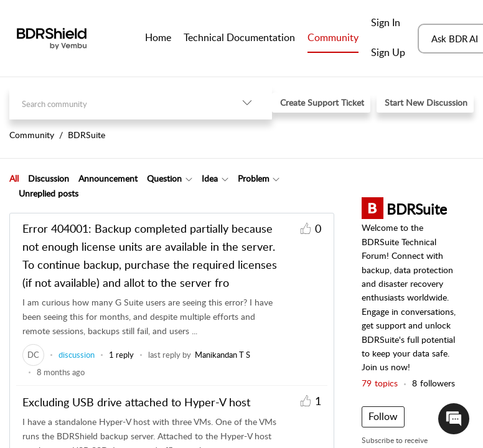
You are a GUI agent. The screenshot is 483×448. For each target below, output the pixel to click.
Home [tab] (158, 37)
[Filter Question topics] (189, 179)
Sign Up (388, 52)
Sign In (386, 22)
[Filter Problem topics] (276, 179)
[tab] (14, 179)
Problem (254, 178)
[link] (33, 355)
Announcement (108, 178)
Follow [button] (383, 416)
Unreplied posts (49, 193)
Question (164, 178)
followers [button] (434, 383)
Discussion (49, 178)
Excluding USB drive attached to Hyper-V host (136, 402)
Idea (210, 178)
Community (333, 37)
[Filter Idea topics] (225, 179)
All (14, 178)
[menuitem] (388, 24)
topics (380, 383)
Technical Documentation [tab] (239, 37)
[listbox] (247, 103)
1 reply (121, 355)
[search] (116, 103)
